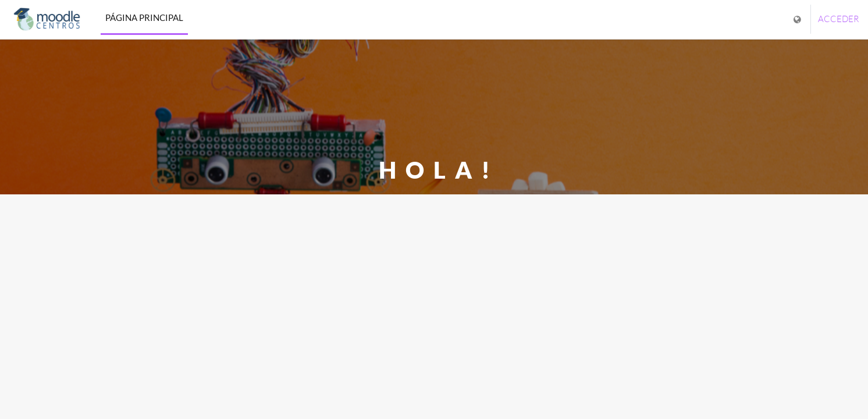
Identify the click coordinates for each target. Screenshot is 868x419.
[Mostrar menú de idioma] (798, 19)
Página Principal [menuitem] (144, 17)
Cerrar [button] (434, 278)
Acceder (838, 19)
